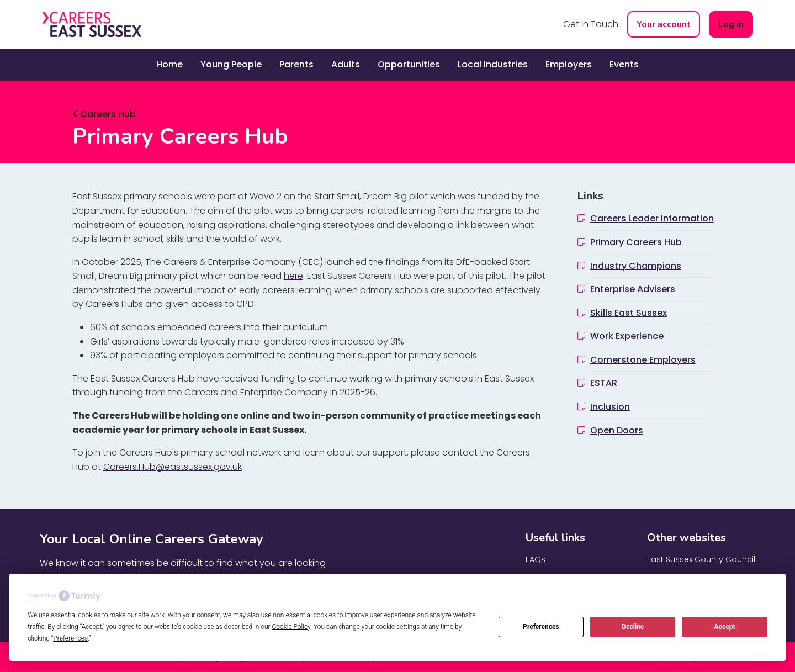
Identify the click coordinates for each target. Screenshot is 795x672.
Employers (569, 64)
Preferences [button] (70, 638)
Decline (633, 627)
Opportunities (409, 64)
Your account (664, 24)
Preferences (541, 627)
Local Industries (493, 64)
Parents (296, 64)
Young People (231, 64)
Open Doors (617, 430)
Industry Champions (636, 266)
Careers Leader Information (652, 218)
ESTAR (604, 383)
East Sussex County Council (701, 559)
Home (169, 64)
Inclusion (610, 407)
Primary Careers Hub (636, 242)
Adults (346, 64)
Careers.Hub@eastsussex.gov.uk (173, 467)
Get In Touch (591, 24)
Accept (725, 627)
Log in (731, 24)
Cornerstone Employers (643, 360)
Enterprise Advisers (633, 289)
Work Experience (627, 336)
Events (624, 64)
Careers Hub (104, 114)
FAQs (536, 559)
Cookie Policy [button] (291, 627)
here (293, 276)
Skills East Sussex (629, 313)
